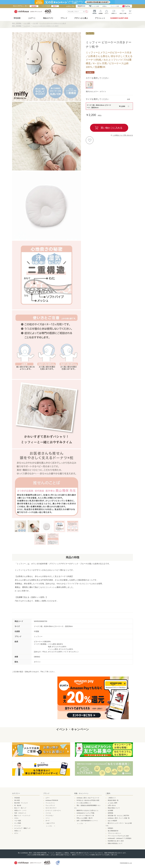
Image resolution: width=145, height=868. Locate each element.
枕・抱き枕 (18, 805)
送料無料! (34, 6)
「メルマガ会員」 (50, 6)
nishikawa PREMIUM (52, 800)
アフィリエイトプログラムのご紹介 (118, 836)
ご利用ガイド (114, 11)
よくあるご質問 (112, 803)
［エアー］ (32, 18)
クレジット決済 (115, 6)
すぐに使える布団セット (84, 803)
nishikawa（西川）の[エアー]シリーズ (88, 798)
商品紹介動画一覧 (113, 800)
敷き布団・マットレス (21, 803)
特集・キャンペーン (81, 793)
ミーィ (48, 818)
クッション (18, 826)
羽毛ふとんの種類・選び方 (85, 818)
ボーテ (48, 821)
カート (130, 11)
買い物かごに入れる (112, 128)
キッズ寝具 (18, 823)
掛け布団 (17, 800)
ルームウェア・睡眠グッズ (22, 828)
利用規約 (110, 828)
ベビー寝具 (18, 821)
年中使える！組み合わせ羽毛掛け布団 (88, 800)
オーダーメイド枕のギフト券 (85, 816)
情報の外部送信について (115, 843)
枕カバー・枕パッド (20, 808)
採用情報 (110, 813)
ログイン (107, 11)
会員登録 (101, 11)
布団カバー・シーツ (20, 810)
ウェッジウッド (50, 805)
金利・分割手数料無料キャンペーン (87, 821)
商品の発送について (114, 808)
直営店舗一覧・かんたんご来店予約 (118, 816)
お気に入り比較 (123, 11)
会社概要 (110, 810)
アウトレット (100, 18)
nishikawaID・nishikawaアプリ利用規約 (120, 838)
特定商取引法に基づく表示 (116, 841)
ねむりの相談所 (112, 821)
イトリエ (48, 813)
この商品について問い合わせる (123, 135)
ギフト (16, 833)
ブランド (46, 793)
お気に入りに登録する (90, 140)
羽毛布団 (17, 18)
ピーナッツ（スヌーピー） (54, 810)
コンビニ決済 (95, 6)
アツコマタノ (50, 816)
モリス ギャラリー (51, 808)
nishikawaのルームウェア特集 (85, 813)
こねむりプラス (50, 823)
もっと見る (49, 826)
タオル (16, 818)
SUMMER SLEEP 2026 (119, 18)
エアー (48, 798)
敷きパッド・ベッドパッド (22, 816)
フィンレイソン (50, 803)
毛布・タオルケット (20, 813)
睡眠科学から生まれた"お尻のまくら (87, 810)
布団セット (18, 831)
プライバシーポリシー (114, 833)
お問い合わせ (112, 805)
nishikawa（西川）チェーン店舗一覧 (119, 818)
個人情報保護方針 (113, 831)
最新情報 (94, 11)
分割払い (105, 6)
